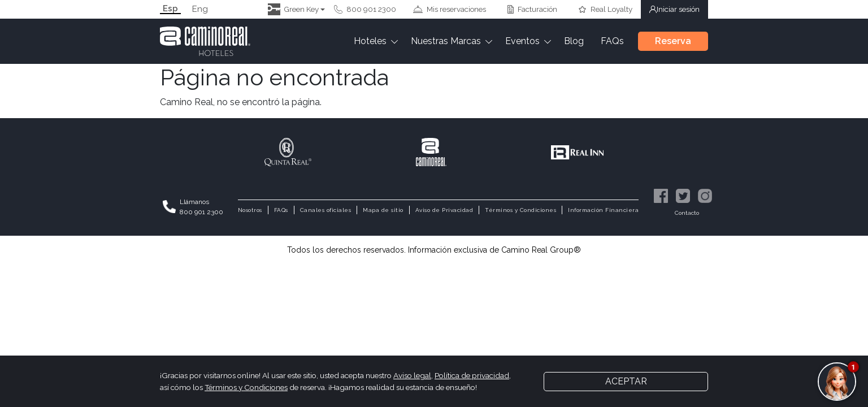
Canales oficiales (326, 210)
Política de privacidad (472, 375)
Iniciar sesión (674, 9)
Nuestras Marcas (446, 41)
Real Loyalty (605, 9)
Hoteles (370, 41)
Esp (170, 9)
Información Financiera (603, 210)
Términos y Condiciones (520, 210)
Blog (574, 41)
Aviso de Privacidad (444, 210)
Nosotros (250, 210)
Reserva (673, 41)
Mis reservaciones (450, 9)
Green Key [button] (293, 9)
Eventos (522, 41)
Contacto (687, 213)
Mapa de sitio (383, 210)
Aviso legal (412, 375)
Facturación (532, 9)
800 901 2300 (365, 9)
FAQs (612, 41)
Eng (200, 9)
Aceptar (626, 381)
